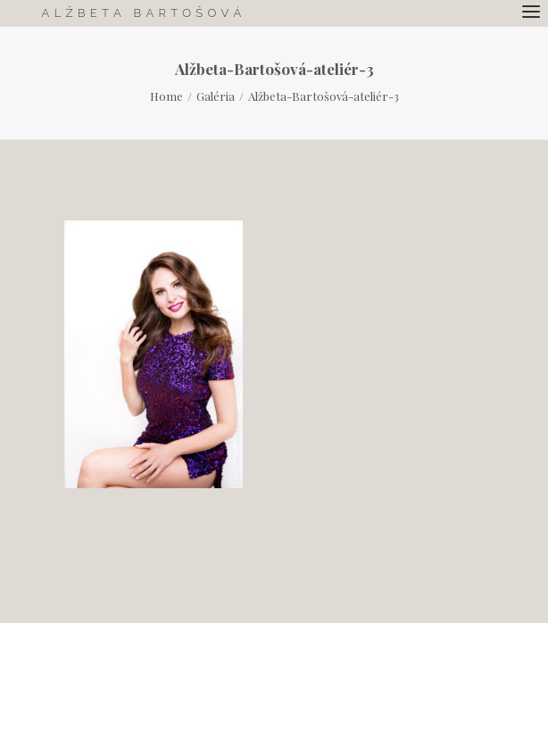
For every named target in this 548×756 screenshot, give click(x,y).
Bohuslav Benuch (413, 689)
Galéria (216, 96)
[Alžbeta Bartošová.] (141, 13)
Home (166, 96)
